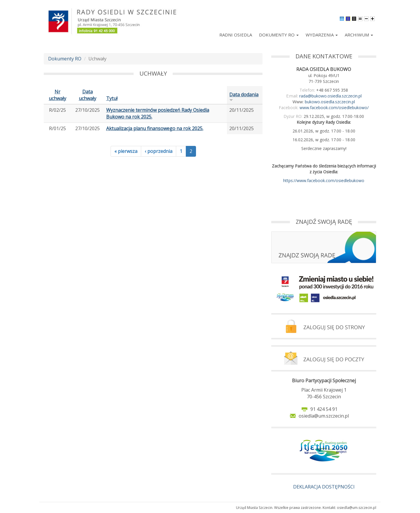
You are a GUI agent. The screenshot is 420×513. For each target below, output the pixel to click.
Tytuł (112, 98)
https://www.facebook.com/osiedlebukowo (324, 180)
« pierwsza (126, 151)
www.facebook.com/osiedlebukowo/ (334, 108)
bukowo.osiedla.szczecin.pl (330, 102)
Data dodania (244, 97)
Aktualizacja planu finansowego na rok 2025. (155, 128)
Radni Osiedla (236, 35)
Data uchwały (87, 95)
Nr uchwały (57, 95)
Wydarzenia (322, 35)
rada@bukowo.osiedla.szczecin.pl (330, 96)
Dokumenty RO (279, 35)
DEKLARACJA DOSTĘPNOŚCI (324, 487)
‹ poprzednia (159, 151)
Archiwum (359, 35)
